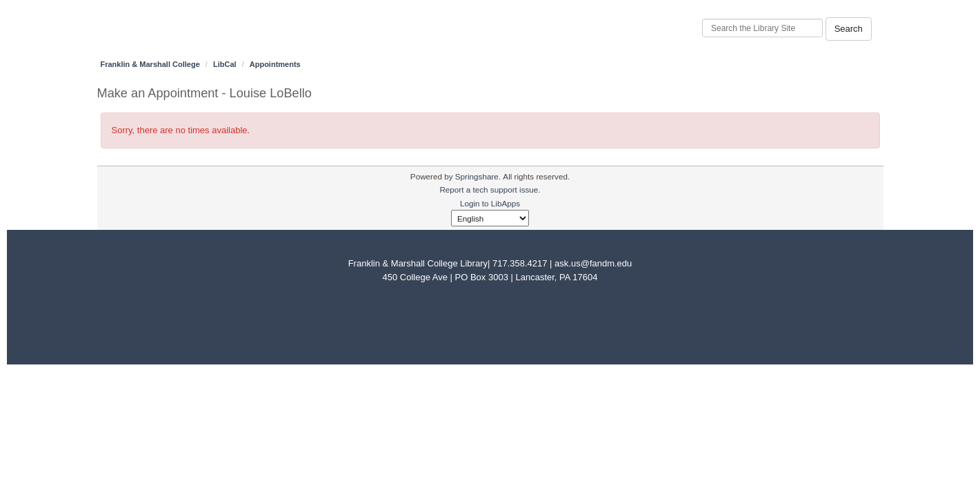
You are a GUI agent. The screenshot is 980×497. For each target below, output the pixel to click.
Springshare (477, 176)
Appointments (275, 64)
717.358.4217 (520, 263)
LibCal (225, 64)
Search (849, 29)
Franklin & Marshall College (150, 64)
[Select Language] (490, 218)
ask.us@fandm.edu (593, 263)
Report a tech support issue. (490, 189)
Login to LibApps (490, 203)
